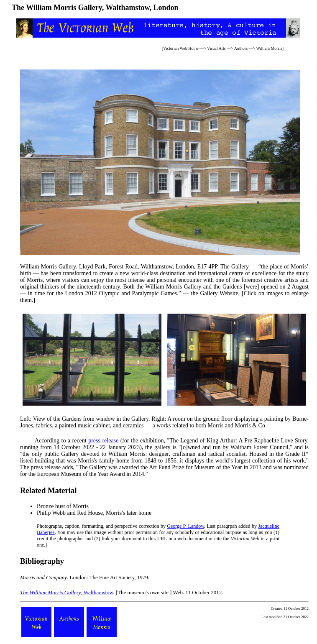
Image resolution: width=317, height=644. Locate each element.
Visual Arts (216, 48)
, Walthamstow (66, 592)
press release (103, 441)
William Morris (269, 48)
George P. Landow (185, 526)
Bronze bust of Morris (63, 506)
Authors (241, 48)
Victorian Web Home (181, 48)
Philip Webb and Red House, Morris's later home (94, 513)
